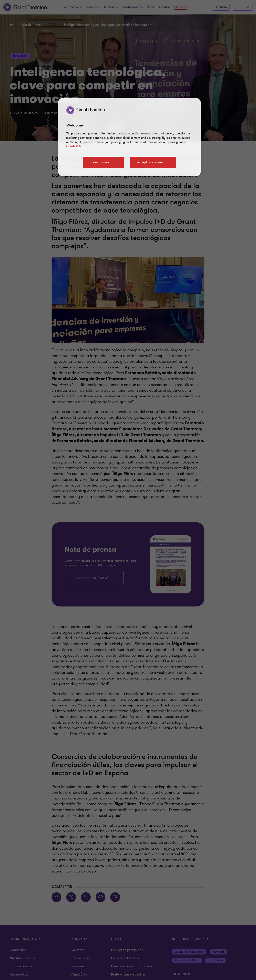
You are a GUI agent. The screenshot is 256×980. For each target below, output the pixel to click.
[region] (129, 137)
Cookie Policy (75, 146)
